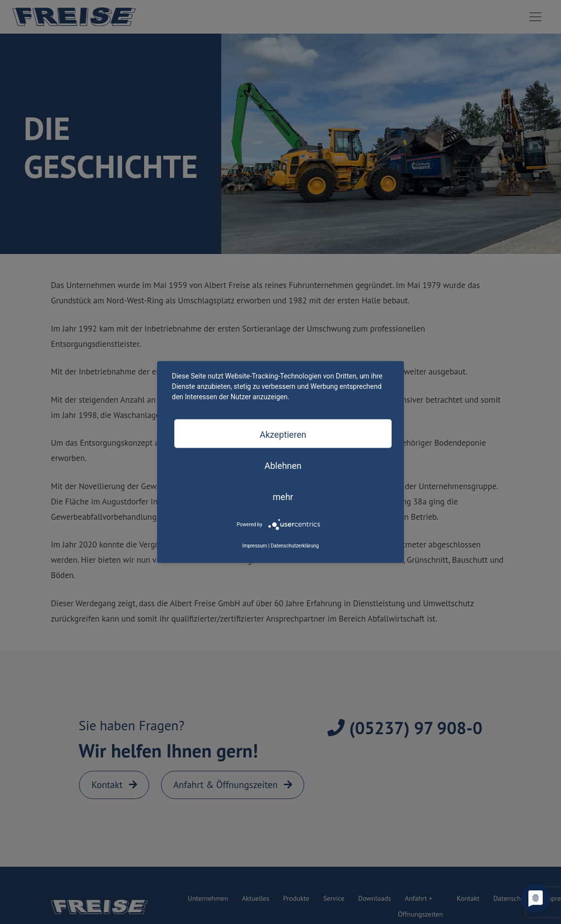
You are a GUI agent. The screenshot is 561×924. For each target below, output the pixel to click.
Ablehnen (283, 465)
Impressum (254, 545)
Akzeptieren (283, 434)
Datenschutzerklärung (295, 545)
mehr (283, 496)
